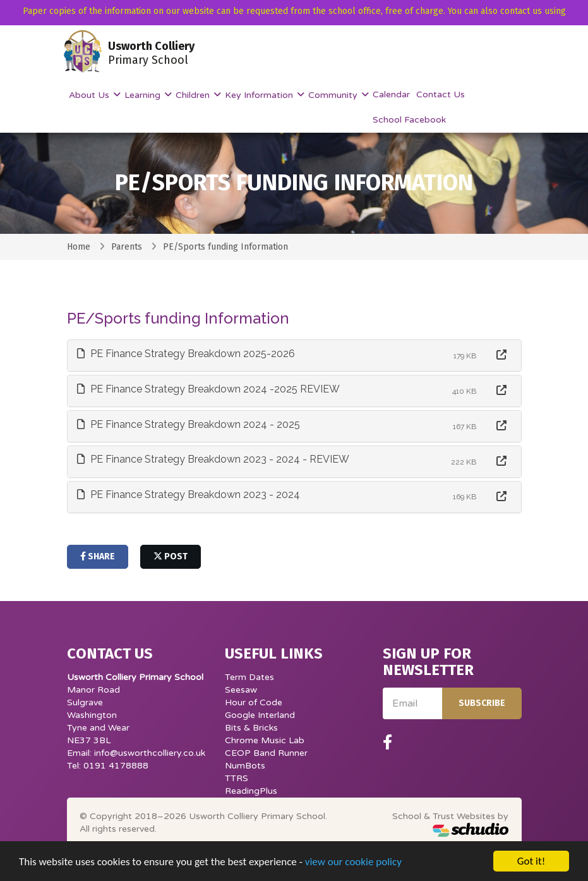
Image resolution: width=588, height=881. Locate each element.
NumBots (245, 766)
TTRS (237, 778)
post (171, 556)
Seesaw (241, 690)
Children (194, 95)
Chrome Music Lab (265, 740)
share (98, 556)
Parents (127, 247)
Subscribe (482, 703)
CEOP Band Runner (266, 753)
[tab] (294, 355)
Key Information (260, 95)
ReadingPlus (251, 791)
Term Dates (249, 677)
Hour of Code (254, 702)
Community (334, 95)
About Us (90, 95)
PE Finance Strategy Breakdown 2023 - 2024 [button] (189, 495)
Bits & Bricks (251, 728)
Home (79, 247)
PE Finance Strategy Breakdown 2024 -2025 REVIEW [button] (208, 389)
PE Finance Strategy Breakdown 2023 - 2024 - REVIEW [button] (213, 459)
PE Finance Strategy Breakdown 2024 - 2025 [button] (189, 424)
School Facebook (409, 120)
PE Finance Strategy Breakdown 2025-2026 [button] (186, 354)
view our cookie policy (353, 870)
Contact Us (441, 94)
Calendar (391, 94)
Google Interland (260, 715)
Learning (144, 95)
